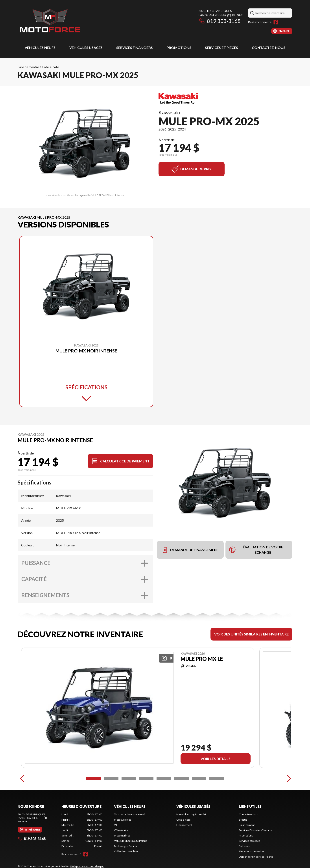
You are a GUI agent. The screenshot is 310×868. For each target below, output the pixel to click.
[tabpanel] (82, 850)
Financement (184, 845)
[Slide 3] (129, 798)
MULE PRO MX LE (202, 659)
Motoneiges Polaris (125, 866)
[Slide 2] (111, 798)
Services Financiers (135, 47)
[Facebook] (276, 22)
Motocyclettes (123, 839)
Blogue (243, 839)
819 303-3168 (220, 21)
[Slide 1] (94, 798)
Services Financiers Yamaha (255, 850)
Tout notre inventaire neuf (129, 834)
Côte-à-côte (50, 67)
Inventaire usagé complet (191, 834)
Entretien (244, 866)
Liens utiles (250, 826)
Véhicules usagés (86, 47)
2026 (162, 129)
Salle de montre (28, 67)
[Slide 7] (199, 798)
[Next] (288, 798)
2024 (182, 129)
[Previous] (22, 798)
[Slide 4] (146, 798)
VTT (116, 845)
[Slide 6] (181, 798)
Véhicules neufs (40, 47)
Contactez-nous (269, 47)
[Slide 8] (216, 798)
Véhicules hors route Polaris (131, 860)
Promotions (179, 47)
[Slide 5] (164, 798)
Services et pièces (221, 47)
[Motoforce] (50, 21)
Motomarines (122, 855)
